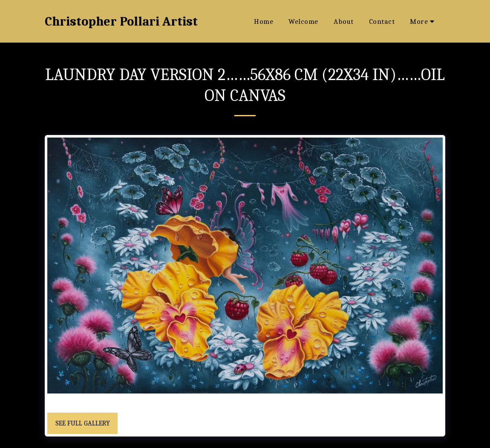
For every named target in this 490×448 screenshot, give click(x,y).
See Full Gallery (83, 423)
